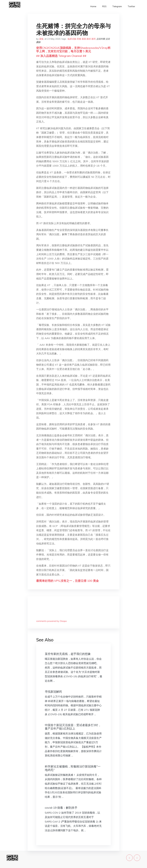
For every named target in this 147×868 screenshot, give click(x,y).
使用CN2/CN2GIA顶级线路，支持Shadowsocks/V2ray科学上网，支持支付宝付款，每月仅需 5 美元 (73, 49)
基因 (84, 39)
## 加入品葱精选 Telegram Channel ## (61, 56)
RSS (104, 6)
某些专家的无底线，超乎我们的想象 (68, 654)
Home (93, 6)
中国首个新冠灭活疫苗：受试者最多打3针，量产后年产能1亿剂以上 (73, 727)
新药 (94, 39)
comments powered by (51, 621)
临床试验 (72, 39)
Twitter (131, 6)
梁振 (41, 39)
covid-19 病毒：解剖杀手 (61, 808)
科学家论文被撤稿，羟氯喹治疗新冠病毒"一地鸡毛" (73, 768)
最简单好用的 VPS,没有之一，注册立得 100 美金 (67, 581)
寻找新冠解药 (53, 692)
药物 (79, 39)
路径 (89, 39)
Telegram (117, 6)
